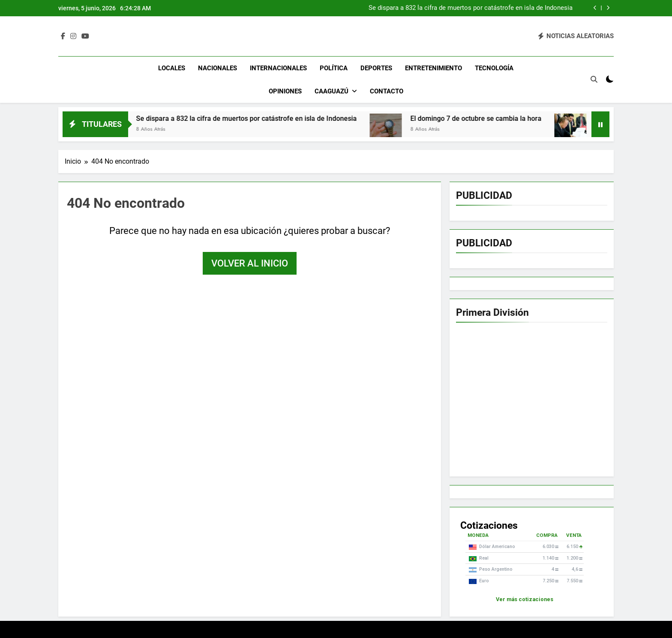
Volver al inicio (250, 263)
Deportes (376, 68)
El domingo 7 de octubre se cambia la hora (484, 118)
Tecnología (494, 68)
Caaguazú (331, 91)
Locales (172, 68)
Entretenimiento (433, 68)
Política (334, 68)
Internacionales (278, 68)
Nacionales (217, 68)
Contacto (387, 91)
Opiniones (285, 91)
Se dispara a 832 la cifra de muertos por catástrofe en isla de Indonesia (471, 8)
